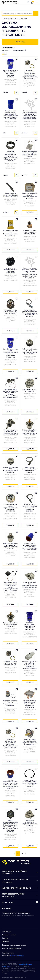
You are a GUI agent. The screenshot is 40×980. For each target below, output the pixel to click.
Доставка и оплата (9, 935)
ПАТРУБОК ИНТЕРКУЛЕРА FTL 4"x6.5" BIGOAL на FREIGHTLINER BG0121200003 (30, 626)
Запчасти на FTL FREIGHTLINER (16, 18)
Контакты (5, 941)
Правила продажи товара (11, 948)
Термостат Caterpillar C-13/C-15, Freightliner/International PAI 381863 (30, 196)
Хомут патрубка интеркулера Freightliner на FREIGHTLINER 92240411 (30, 470)
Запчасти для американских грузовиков (20, 881)
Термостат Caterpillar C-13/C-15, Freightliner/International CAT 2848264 (10, 703)
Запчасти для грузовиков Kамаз (20, 888)
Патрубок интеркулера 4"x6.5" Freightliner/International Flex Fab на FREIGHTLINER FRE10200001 (10, 353)
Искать (37, 13)
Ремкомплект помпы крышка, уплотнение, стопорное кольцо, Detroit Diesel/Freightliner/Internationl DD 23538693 (10, 586)
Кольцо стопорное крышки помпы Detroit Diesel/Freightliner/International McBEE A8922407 (30, 783)
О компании (6, 932)
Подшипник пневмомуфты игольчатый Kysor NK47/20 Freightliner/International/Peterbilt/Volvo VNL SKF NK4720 (10, 156)
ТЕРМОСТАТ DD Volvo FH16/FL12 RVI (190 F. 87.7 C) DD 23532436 (10, 663)
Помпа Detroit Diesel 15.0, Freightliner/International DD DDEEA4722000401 (30, 585)
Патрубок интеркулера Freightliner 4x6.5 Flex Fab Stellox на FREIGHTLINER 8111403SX (10, 73)
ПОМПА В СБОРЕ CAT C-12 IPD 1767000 (30, 390)
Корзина (32, 2)
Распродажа (20, 902)
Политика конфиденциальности (14, 945)
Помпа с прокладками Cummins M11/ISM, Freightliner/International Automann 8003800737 (10, 432)
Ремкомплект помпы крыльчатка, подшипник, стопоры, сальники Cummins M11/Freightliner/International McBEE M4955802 (10, 393)
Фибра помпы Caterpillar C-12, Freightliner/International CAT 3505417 (10, 470)
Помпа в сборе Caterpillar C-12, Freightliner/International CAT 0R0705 (30, 823)
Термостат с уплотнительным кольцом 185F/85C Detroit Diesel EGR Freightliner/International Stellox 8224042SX (30, 74)
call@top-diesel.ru (17, 955)
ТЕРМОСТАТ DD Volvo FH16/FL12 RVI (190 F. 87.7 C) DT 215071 (10, 312)
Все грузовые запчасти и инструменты (20, 895)
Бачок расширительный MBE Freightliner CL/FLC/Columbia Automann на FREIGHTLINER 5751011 (30, 665)
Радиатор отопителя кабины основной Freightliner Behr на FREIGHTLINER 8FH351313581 (30, 704)
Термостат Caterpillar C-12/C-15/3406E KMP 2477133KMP (10, 624)
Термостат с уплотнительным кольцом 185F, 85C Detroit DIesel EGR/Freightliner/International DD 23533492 (10, 743)
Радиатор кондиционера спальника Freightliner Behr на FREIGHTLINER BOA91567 (30, 154)
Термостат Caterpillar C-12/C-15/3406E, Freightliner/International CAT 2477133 (10, 546)
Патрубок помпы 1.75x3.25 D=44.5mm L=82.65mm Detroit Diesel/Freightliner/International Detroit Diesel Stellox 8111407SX (10, 115)
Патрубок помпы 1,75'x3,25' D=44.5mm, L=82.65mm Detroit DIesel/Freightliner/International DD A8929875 (30, 547)
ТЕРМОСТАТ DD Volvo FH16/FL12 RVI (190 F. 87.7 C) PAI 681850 (30, 232)
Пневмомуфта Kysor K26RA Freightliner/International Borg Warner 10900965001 (10, 508)
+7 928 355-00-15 (18, 916)
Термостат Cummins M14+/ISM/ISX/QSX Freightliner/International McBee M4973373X (30, 742)
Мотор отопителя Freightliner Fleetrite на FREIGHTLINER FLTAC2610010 (10, 270)
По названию (19, 50)
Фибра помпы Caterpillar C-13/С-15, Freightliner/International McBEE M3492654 (30, 351)
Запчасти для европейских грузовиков (20, 872)
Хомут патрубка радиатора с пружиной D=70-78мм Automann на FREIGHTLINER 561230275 (30, 313)
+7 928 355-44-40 (7, 916)
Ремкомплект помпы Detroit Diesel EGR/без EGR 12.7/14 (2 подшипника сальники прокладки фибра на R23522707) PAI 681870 (30, 115)
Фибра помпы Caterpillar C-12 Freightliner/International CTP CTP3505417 (10, 233)
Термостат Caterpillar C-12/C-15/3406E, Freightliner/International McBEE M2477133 (30, 432)
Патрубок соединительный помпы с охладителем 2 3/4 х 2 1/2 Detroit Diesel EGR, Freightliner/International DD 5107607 (10, 784)
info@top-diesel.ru (29, 916)
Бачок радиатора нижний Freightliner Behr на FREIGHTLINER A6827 (10, 195)
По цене (6, 50)
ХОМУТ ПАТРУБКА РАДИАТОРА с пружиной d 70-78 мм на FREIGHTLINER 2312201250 (30, 508)
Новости (5, 938)
